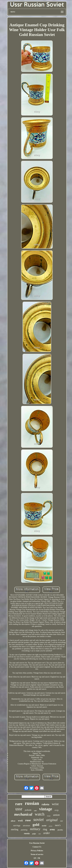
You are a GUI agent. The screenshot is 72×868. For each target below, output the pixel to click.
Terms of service (37, 854)
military (35, 829)
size (40, 834)
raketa (45, 804)
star (62, 821)
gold (36, 825)
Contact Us (37, 847)
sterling (15, 829)
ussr (19, 809)
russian (32, 803)
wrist (55, 804)
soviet (39, 819)
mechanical (23, 814)
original (52, 820)
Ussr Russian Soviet (37, 843)
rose (28, 820)
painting (24, 830)
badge (49, 816)
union (56, 815)
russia (27, 833)
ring (45, 829)
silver (13, 821)
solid (35, 811)
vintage (46, 809)
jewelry (60, 830)
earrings (17, 825)
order (47, 833)
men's (58, 825)
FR (39, 858)
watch (40, 814)
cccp (56, 810)
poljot (34, 834)
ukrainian (26, 826)
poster (51, 826)
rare (19, 804)
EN (35, 858)
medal (44, 826)
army (52, 829)
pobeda (28, 810)
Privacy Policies (37, 851)
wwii (20, 821)
